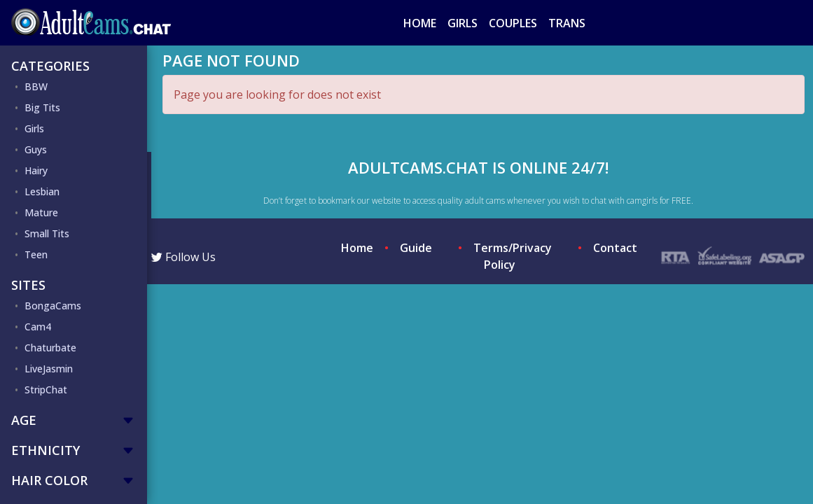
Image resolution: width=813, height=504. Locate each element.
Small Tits (47, 233)
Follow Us (183, 257)
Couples (513, 23)
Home (420, 23)
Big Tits (42, 107)
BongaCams (53, 306)
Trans (567, 23)
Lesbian (42, 191)
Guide (416, 248)
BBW (36, 86)
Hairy (36, 170)
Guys (36, 149)
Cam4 (38, 327)
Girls (463, 23)
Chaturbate (50, 348)
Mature (41, 212)
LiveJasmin (49, 369)
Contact (615, 248)
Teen (36, 254)
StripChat (46, 390)
